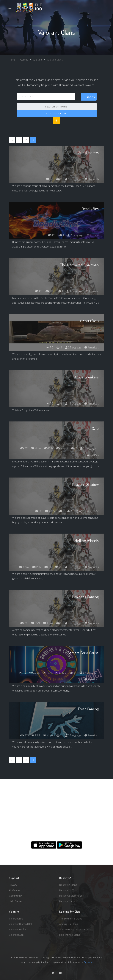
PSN (50, 291)
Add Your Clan (56, 114)
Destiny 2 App (67, 901)
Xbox (36, 448)
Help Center (16, 901)
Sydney (93, 455)
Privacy (13, 885)
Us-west (92, 291)
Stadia (62, 448)
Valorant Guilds (18, 929)
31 (73, 673)
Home (12, 60)
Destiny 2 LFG (67, 890)
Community (15, 896)
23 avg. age (75, 511)
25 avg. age (75, 235)
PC (50, 179)
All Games (15, 890)
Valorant (37, 60)
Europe (93, 235)
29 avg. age (73, 623)
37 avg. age (88, 673)
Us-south (92, 179)
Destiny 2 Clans (68, 885)
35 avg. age (74, 291)
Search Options (56, 107)
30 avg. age (73, 567)
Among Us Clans (69, 924)
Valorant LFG (16, 919)
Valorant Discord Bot (21, 924)
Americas (92, 347)
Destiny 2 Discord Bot (71, 896)
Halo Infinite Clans (70, 935)
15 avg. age (73, 179)
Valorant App (16, 935)
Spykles (88, 962)
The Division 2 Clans (71, 919)
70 (58, 567)
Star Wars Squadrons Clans (75, 929)
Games (24, 60)
